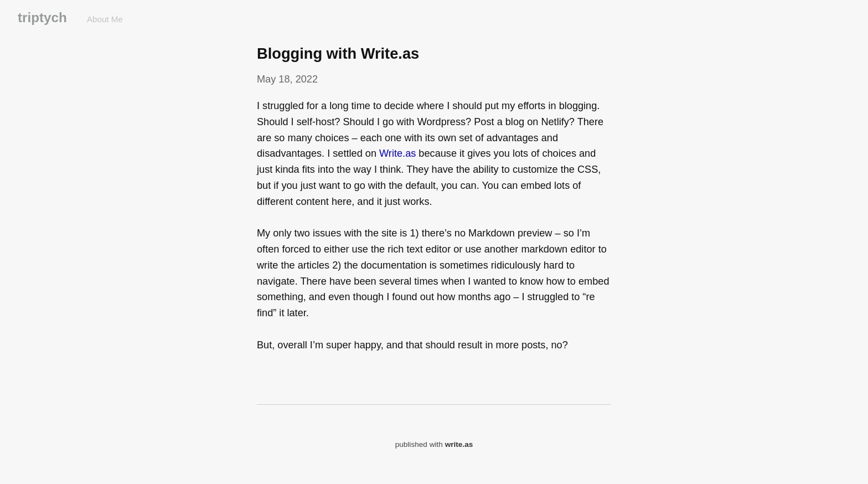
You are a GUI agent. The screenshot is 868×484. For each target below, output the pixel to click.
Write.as (397, 153)
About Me (105, 19)
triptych (42, 17)
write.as (459, 444)
